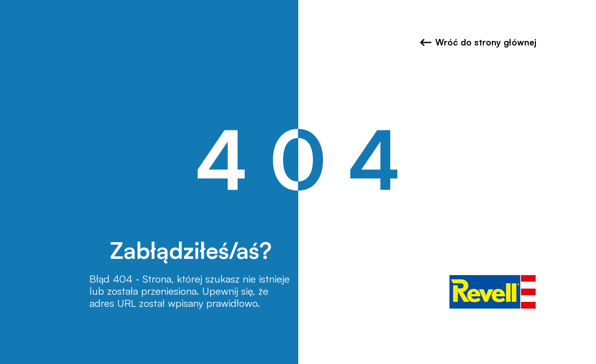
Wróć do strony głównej (478, 42)
